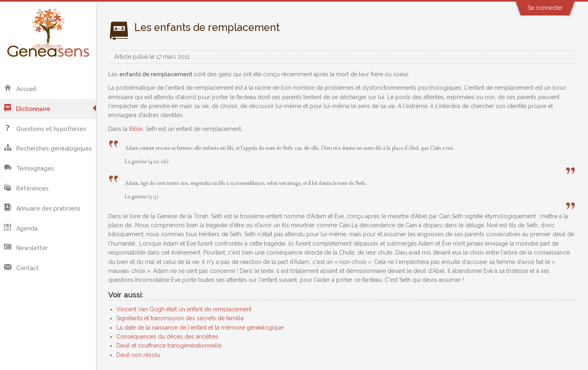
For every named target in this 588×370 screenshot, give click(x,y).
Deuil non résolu (138, 355)
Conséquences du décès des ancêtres (167, 337)
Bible (136, 129)
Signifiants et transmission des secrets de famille (180, 318)
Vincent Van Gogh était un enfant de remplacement (184, 309)
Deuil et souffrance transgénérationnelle (169, 346)
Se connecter (545, 8)
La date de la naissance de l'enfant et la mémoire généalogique (200, 328)
